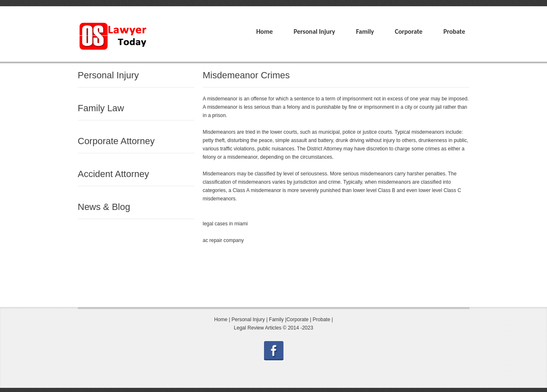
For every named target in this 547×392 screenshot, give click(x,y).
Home (265, 31)
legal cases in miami (225, 224)
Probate (454, 31)
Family (365, 31)
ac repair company (224, 240)
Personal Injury (315, 31)
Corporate (409, 31)
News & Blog (104, 207)
